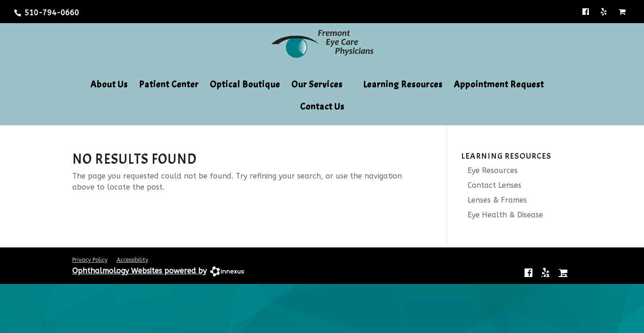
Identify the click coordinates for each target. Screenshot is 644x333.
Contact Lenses (491, 185)
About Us (109, 86)
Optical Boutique (245, 86)
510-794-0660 (52, 13)
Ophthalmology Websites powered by (139, 271)
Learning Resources (403, 86)
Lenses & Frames (494, 200)
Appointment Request (499, 86)
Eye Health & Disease (502, 215)
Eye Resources (489, 170)
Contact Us (322, 108)
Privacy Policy (90, 260)
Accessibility (132, 260)
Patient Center (169, 86)
